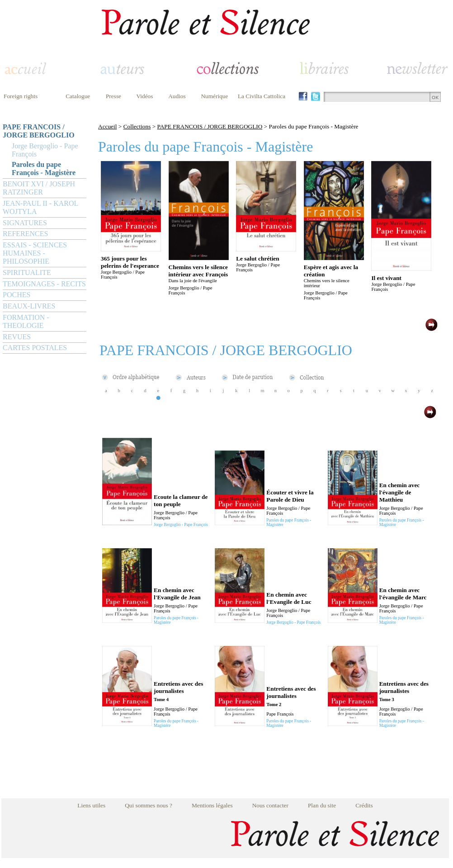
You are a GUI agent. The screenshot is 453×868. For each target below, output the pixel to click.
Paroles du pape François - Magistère (44, 168)
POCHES (17, 295)
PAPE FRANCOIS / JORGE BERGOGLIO (39, 131)
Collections (137, 126)
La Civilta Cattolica (262, 96)
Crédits (364, 805)
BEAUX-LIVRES (29, 306)
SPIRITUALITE (27, 273)
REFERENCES (25, 234)
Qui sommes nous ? (149, 805)
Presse (113, 96)
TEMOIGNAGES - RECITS (44, 284)
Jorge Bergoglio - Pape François (45, 150)
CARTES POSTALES (35, 348)
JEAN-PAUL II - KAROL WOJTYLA (40, 207)
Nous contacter (270, 805)
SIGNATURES (25, 223)
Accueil (107, 126)
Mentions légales (212, 805)
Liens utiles (91, 805)
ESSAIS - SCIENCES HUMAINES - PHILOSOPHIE (35, 253)
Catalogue (78, 96)
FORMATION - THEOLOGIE (26, 321)
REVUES (17, 337)
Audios (177, 96)
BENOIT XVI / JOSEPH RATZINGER (39, 188)
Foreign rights (21, 96)
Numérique (214, 96)
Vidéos (145, 96)
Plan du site (322, 805)
